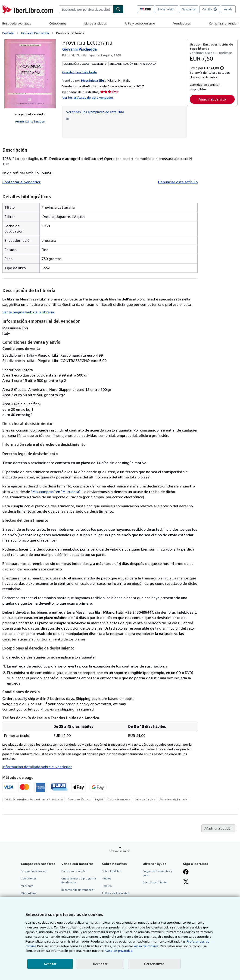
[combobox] (86, 9)
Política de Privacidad (115, 893)
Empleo (107, 886)
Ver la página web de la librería (28, 312)
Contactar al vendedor (21, 182)
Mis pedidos (29, 893)
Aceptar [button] (50, 964)
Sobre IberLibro (112, 871)
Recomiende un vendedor (78, 890)
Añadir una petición (218, 828)
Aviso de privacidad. (119, 951)
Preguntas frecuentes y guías (157, 873)
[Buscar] (118, 9)
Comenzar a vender (223, 23)
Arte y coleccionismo (140, 23)
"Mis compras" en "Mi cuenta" (56, 492)
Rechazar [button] (100, 964)
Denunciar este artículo (178, 182)
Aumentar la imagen (30, 121)
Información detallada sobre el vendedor (37, 767)
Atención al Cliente (155, 882)
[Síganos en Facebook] (186, 872)
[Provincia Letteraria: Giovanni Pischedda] (30, 74)
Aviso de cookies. (146, 946)
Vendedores (182, 23)
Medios (107, 878)
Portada (8, 33)
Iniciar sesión (167, 9)
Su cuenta (189, 9)
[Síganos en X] (186, 882)
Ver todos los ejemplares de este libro (95, 112)
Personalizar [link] (154, 964)
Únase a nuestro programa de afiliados (79, 880)
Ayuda (228, 9)
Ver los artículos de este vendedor (88, 97)
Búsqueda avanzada (17, 23)
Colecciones (58, 23)
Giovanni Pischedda (35, 33)
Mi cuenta (27, 886)
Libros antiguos (96, 23)
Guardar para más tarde (79, 72)
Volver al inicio (120, 851)
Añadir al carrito (212, 99)
